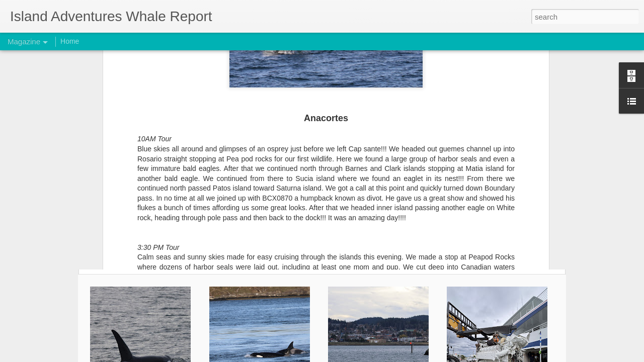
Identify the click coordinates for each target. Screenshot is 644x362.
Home (70, 41)
